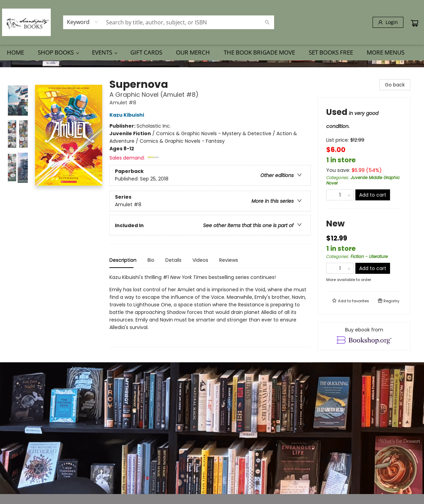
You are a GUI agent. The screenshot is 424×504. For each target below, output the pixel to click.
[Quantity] (340, 195)
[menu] (212, 52)
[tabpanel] (210, 310)
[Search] (267, 22)
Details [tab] (173, 260)
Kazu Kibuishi (128, 115)
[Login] (388, 22)
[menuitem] (15, 52)
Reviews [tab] (229, 260)
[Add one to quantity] (349, 195)
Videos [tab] (200, 260)
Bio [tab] (151, 260)
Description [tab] (123, 260)
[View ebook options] (364, 336)
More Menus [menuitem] (386, 52)
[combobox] (83, 22)
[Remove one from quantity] (331, 195)
